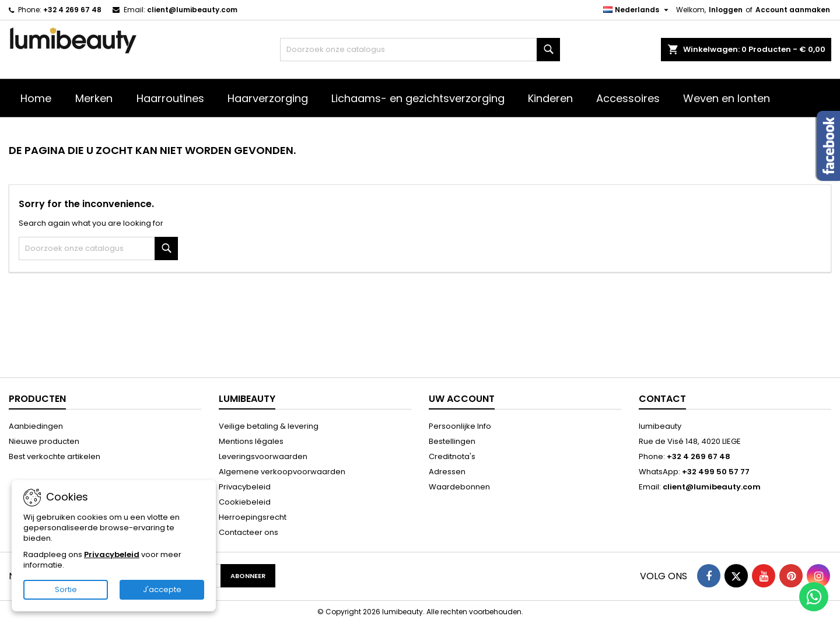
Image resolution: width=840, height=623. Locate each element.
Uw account (462, 399)
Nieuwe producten (44, 441)
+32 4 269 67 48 (72, 10)
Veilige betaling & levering (269, 426)
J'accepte (162, 589)
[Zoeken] (420, 50)
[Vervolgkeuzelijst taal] (637, 10)
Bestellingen (452, 441)
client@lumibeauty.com (192, 10)
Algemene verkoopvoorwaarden (282, 472)
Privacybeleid (245, 487)
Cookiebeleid (245, 502)
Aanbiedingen (36, 426)
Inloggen (726, 10)
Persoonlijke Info (460, 426)
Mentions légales (251, 441)
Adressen (447, 472)
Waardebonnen (459, 487)
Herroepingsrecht (253, 517)
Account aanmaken (793, 10)
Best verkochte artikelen (55, 456)
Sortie (66, 589)
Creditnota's (452, 456)
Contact (662, 399)
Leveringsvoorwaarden (263, 456)
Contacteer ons (249, 532)
